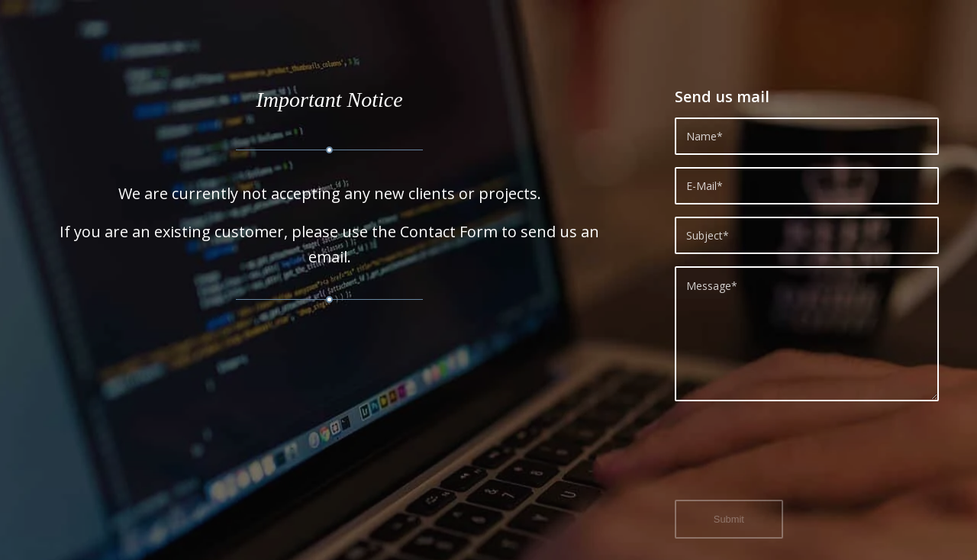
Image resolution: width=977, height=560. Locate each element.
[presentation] (791, 459)
